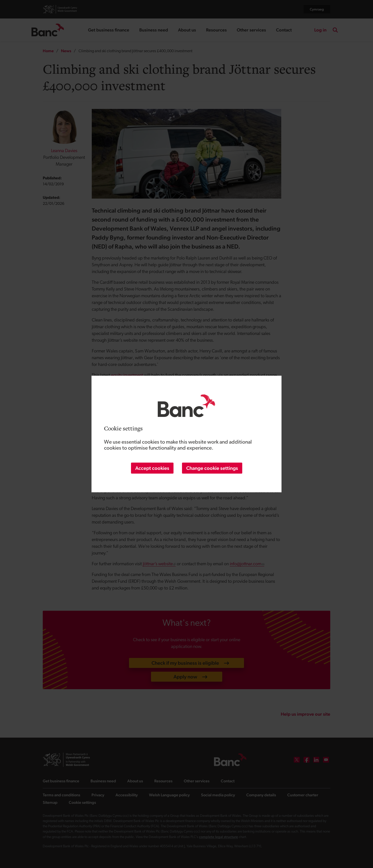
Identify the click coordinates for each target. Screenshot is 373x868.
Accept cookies (152, 468)
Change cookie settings (212, 468)
